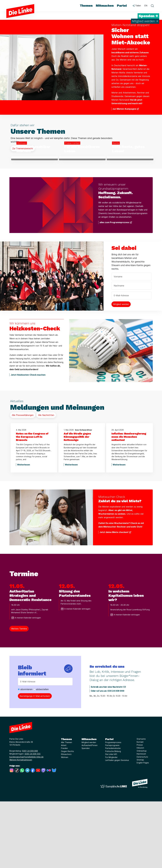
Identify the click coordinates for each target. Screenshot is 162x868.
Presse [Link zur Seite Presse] (140, 812)
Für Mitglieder (111, 824)
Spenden (86, 815)
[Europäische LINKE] (114, 853)
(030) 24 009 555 (33, 820)
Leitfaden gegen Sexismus (117, 827)
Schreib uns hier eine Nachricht (107, 753)
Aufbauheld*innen (90, 812)
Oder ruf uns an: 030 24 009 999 (108, 758)
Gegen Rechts (67, 818)
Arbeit (64, 812)
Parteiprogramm (112, 812)
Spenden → (148, 16)
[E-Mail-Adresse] (45, 748)
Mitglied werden (89, 809)
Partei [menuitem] (122, 6)
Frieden (64, 815)
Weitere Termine (19, 695)
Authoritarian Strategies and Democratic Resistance (30, 662)
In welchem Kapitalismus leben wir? (126, 662)
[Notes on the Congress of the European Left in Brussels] (34, 503)
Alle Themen (67, 809)
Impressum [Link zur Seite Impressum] (141, 820)
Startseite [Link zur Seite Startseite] (141, 806)
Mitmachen (89, 806)
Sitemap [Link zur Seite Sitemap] (140, 826)
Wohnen (65, 824)
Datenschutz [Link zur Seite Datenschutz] (142, 823)
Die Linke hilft (111, 821)
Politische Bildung (113, 818)
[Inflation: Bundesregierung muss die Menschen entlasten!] (129, 503)
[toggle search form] (152, 6)
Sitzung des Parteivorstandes (75, 660)
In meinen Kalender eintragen (26, 684)
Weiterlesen (24, 531)
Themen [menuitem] (86, 6)
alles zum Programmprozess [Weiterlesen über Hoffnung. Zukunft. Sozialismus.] (114, 289)
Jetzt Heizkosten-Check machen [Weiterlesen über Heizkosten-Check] (28, 442)
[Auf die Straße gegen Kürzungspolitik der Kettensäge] (82, 503)
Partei (109, 806)
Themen (66, 806)
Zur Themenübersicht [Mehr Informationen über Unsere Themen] (23, 148)
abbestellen (41, 756)
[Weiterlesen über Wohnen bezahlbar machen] (34, 192)
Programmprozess (113, 809)
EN (146, 6)
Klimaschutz (66, 821)
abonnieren (25, 756)
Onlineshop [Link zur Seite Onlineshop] (142, 818)
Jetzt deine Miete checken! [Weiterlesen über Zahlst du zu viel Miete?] (114, 599)
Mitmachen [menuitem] (105, 6)
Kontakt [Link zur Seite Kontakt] (140, 809)
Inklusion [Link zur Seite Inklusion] (140, 815)
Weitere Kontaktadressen (21, 826)
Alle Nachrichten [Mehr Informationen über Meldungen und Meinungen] (46, 482)
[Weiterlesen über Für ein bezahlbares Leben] (82, 192)
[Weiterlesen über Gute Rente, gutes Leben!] (130, 192)
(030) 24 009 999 (30, 818)
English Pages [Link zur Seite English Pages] (143, 829)
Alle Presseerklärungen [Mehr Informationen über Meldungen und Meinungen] (23, 482)
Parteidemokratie (113, 815)
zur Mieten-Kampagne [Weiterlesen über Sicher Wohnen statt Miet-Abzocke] (124, 109)
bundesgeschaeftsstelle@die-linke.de (26, 823)
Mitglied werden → (145, 21)
